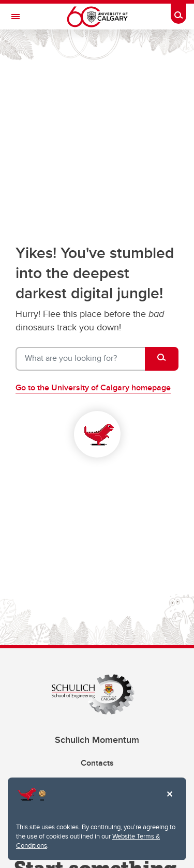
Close (169, 801)
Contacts (97, 763)
